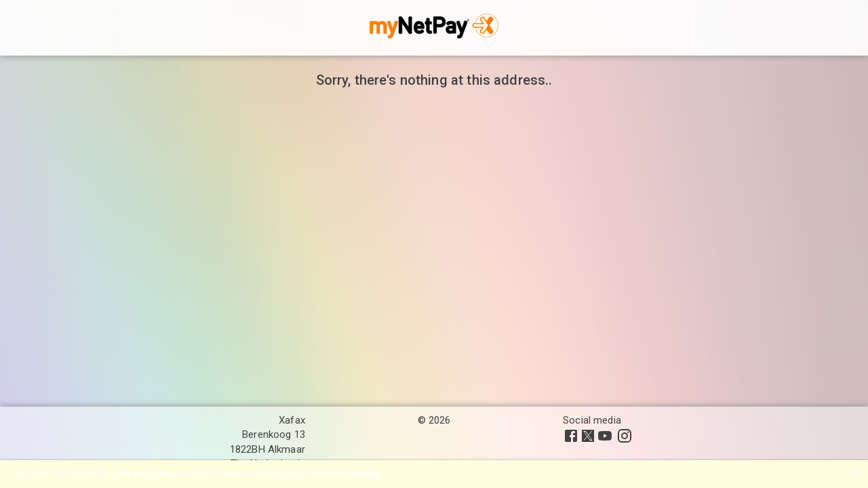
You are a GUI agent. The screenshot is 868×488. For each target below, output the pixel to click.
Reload (366, 474)
